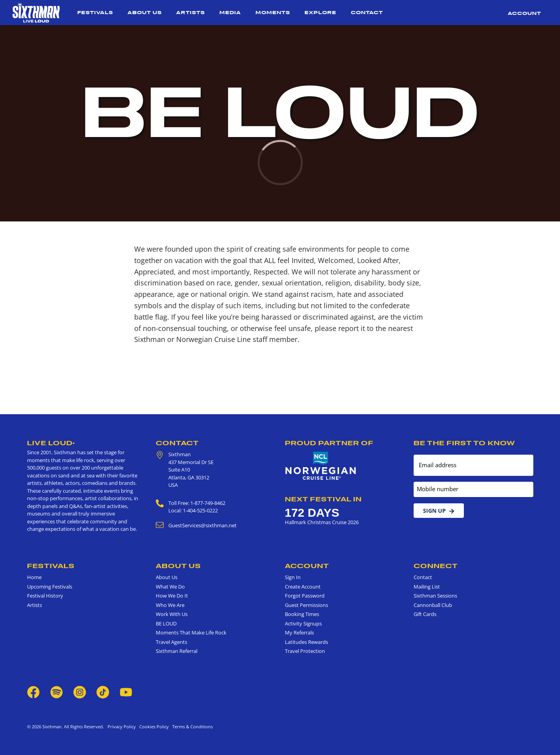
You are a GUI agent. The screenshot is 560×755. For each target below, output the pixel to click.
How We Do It (172, 596)
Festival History (45, 596)
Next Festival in (323, 499)
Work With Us (172, 614)
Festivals (95, 12)
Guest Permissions (306, 605)
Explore (320, 12)
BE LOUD (166, 623)
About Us (145, 12)
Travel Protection (305, 651)
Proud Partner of (329, 443)
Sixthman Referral (177, 651)
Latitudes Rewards (306, 642)
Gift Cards (425, 614)
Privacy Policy (122, 727)
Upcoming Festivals (50, 587)
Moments (273, 12)
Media (230, 12)
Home (34, 577)
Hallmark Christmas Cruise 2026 (322, 522)
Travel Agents (171, 642)
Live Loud (51, 443)
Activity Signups (303, 623)
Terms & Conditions (191, 727)
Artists (191, 12)
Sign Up (439, 511)
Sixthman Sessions (435, 596)
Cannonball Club (433, 605)
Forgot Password (305, 596)
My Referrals (299, 633)
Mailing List (427, 587)
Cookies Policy (153, 727)
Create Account (303, 587)
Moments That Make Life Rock (191, 633)
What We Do (170, 587)
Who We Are (170, 605)
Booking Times (302, 614)
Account (524, 13)
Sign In (293, 577)
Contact (367, 12)
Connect (436, 566)
